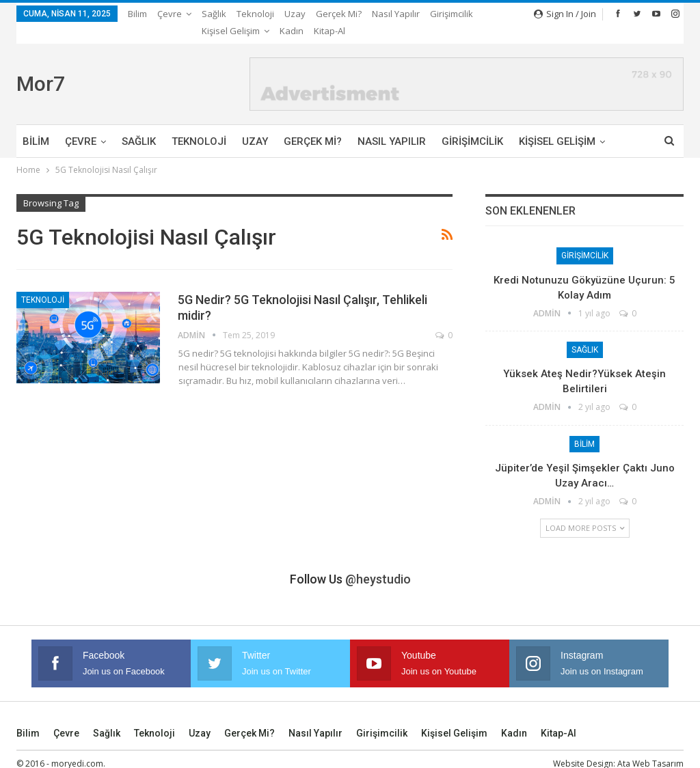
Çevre (170, 14)
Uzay (295, 14)
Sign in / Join (565, 14)
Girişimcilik (472, 124)
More (445, 14)
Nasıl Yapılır (396, 14)
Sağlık (214, 14)
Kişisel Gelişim (454, 716)
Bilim (137, 14)
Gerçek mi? (339, 14)
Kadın (514, 716)
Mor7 (41, 67)
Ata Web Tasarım (650, 746)
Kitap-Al (558, 716)
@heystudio (378, 562)
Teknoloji (255, 14)
